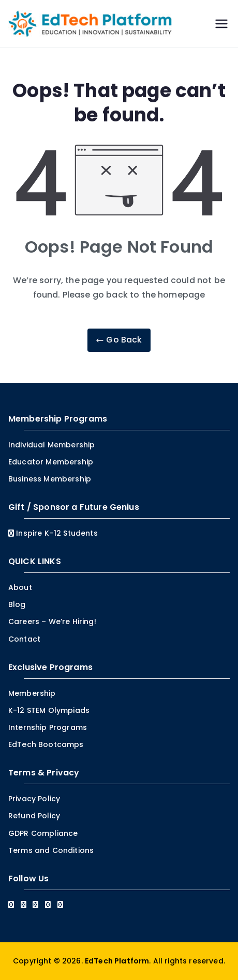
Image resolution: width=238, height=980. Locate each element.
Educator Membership (51, 462)
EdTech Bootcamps (46, 744)
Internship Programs (48, 727)
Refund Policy (34, 816)
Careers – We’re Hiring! (52, 621)
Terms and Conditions (51, 850)
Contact (24, 639)
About (20, 587)
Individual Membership (51, 445)
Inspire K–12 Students (53, 533)
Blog (17, 604)
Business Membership (50, 479)
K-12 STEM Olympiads (49, 710)
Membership (32, 693)
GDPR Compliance (43, 833)
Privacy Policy (34, 799)
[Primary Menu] (221, 24)
